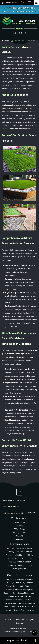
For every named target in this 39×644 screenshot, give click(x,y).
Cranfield (28, 596)
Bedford (29, 583)
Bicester (9, 586)
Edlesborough (29, 603)
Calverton (8, 593)
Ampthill (9, 579)
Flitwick (6, 606)
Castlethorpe (18, 593)
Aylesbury (29, 579)
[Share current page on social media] (35, 633)
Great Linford (19, 610)
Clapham (11, 596)
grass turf (28, 108)
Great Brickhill (24, 606)
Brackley (9, 590)
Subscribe (32, 513)
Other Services (29, 632)
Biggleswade (19, 586)
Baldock (9, 583)
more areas (30, 610)
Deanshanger (29, 600)
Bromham (17, 590)
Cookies (13, 628)
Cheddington (30, 593)
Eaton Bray (18, 603)
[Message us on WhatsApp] (22, 3)
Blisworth (29, 586)
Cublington (9, 600)
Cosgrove (19, 596)
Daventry (18, 600)
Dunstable (8, 603)
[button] (20, 492)
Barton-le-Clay (19, 583)
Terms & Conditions (12, 632)
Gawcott (14, 606)
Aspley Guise (19, 579)
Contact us (15, 469)
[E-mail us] (30, 3)
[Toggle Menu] (36, 3)
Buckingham (28, 590)
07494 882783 (19, 33)
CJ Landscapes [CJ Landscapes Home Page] (9, 3)
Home (5, 41)
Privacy (23, 628)
